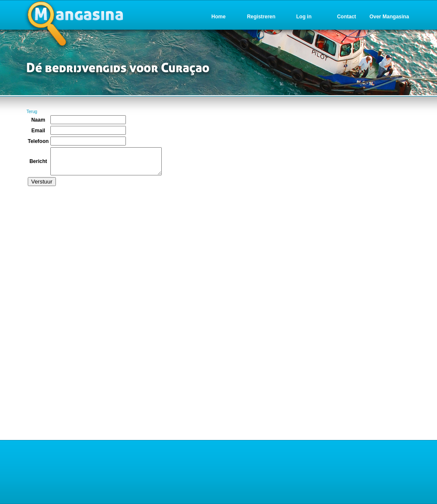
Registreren (261, 17)
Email (38, 131)
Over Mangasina (389, 17)
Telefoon (38, 141)
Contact (347, 17)
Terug (32, 112)
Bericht (38, 164)
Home (218, 17)
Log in (304, 17)
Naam (38, 120)
